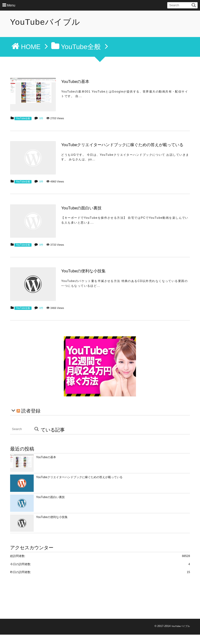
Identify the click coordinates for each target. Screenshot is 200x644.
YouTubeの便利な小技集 (86, 278)
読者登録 (31, 420)
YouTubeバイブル (45, 22)
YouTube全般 (23, 120)
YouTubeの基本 (78, 82)
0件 (41, 120)
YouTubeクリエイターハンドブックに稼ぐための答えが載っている (125, 147)
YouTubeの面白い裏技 (84, 213)
